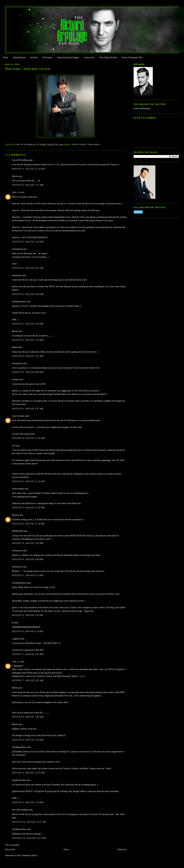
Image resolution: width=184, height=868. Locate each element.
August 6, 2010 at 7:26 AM (28, 340)
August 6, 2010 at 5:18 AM (28, 242)
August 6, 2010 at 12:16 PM (28, 524)
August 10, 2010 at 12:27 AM (29, 822)
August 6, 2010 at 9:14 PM (28, 631)
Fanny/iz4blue (18, 489)
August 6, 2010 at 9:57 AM (28, 409)
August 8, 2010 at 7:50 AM (28, 740)
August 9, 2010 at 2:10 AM (28, 802)
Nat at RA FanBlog (20, 160)
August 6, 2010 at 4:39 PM (28, 615)
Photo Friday (79, 145)
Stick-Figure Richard (108, 57)
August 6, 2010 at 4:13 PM (28, 575)
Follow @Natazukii (142, 108)
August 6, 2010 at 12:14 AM (28, 169)
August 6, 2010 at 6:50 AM (28, 294)
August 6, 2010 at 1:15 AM (28, 185)
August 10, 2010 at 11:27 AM (29, 838)
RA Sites (34, 57)
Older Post (122, 849)
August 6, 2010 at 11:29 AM (28, 508)
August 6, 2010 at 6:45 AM (28, 268)
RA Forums (48, 57)
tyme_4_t (16, 192)
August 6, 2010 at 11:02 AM (28, 438)
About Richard (19, 57)
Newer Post (10, 849)
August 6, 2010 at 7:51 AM (28, 356)
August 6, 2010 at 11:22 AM (28, 481)
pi (13, 623)
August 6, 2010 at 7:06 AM (28, 324)
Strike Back (94, 145)
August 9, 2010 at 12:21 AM (28, 773)
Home (6, 57)
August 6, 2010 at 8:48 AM (28, 372)
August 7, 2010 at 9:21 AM (28, 680)
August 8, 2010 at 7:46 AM (28, 717)
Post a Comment (12, 845)
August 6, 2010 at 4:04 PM (28, 559)
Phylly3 (15, 515)
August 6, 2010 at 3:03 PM (28, 543)
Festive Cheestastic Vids (132, 57)
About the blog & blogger (68, 57)
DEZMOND (17, 531)
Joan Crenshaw (18, 416)
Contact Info (89, 57)
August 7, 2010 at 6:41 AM (28, 654)
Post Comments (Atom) (27, 855)
